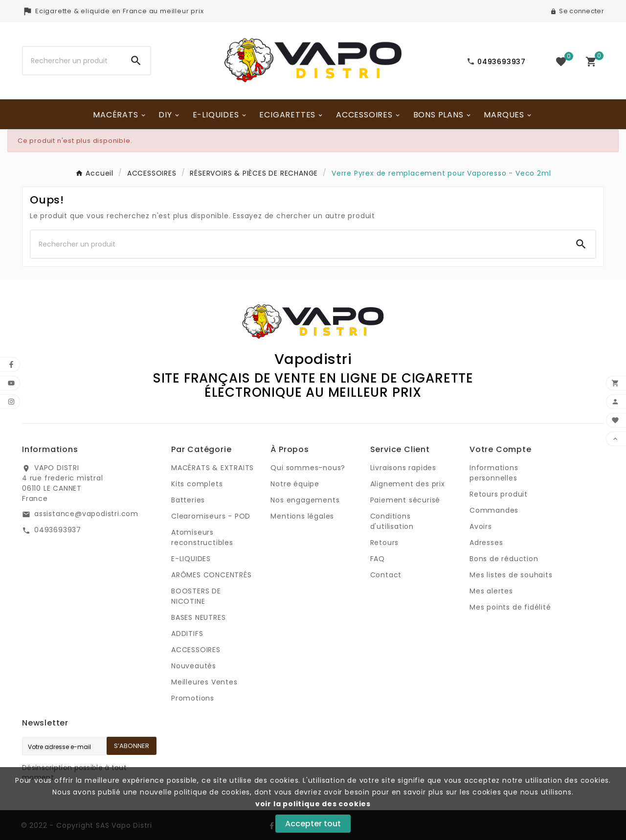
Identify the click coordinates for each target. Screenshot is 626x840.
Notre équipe (295, 484)
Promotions (193, 698)
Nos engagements (305, 500)
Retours (385, 543)
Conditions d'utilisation (392, 521)
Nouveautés (194, 666)
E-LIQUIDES (191, 559)
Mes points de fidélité (510, 607)
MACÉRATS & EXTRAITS (212, 468)
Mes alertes (491, 591)
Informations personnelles (494, 473)
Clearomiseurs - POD (211, 516)
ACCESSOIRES (196, 650)
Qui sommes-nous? (308, 468)
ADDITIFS (187, 634)
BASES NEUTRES (198, 617)
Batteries (188, 500)
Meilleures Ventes (204, 682)
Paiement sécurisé (405, 500)
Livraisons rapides (403, 468)
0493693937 (58, 530)
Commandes (494, 510)
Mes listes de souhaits (511, 575)
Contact (386, 575)
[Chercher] (72, 61)
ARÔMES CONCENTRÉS (212, 575)
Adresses (486, 543)
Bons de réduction (504, 559)
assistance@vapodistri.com (86, 514)
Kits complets (197, 484)
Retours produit (499, 494)
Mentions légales (302, 516)
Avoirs (481, 526)
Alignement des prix (408, 484)
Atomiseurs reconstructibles (202, 537)
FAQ (378, 559)
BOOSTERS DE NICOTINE (196, 596)
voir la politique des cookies (313, 804)
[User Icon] (577, 11)
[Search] (136, 61)
